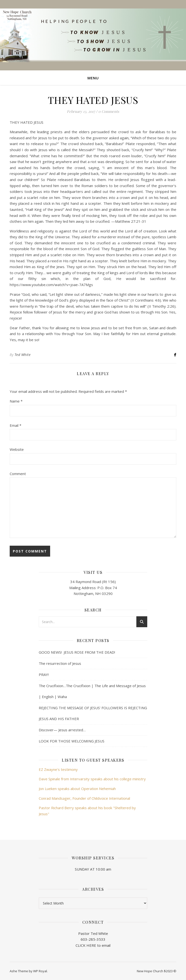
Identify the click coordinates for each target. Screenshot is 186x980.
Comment (18, 474)
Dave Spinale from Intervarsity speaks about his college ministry (92, 779)
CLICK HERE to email (93, 945)
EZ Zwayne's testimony (58, 769)
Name (16, 401)
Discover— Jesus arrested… (62, 730)
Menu (93, 78)
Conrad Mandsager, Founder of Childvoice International (84, 798)
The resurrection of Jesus (60, 663)
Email (15, 425)
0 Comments (109, 111)
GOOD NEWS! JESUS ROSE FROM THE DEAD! (77, 652)
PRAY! (44, 675)
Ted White (23, 355)
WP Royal (40, 971)
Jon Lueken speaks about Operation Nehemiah (77, 789)
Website (17, 449)
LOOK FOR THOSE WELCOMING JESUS (72, 741)
